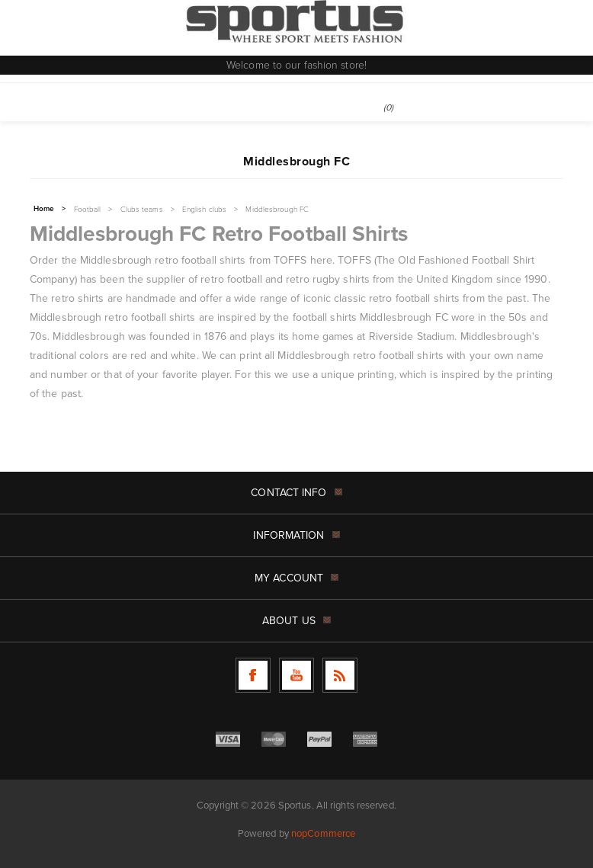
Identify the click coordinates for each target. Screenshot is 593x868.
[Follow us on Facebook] (253, 675)
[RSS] (340, 675)
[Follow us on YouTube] (296, 675)
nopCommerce (323, 833)
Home (44, 209)
